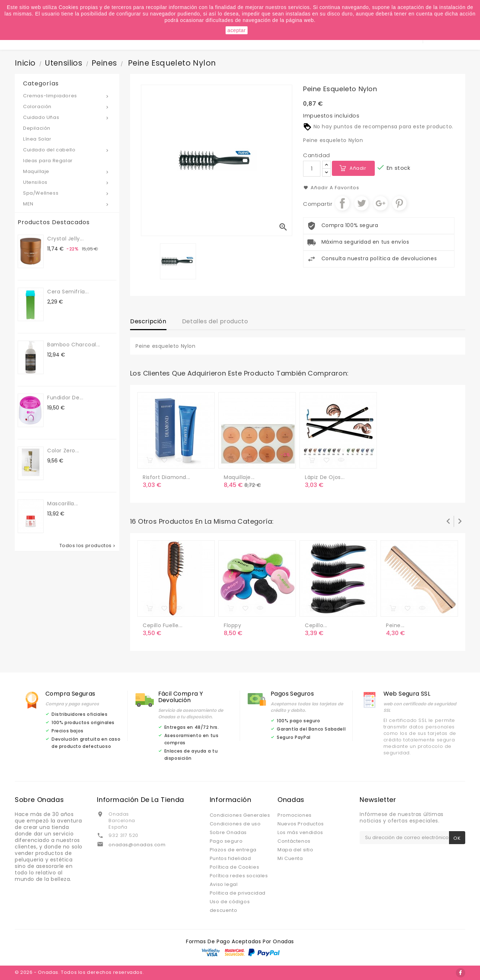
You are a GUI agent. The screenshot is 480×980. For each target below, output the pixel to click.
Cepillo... (316, 625)
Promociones (295, 815)
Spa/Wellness (67, 193)
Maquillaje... (239, 477)
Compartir (342, 203)
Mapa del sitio (295, 850)
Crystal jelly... (66, 239)
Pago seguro (226, 841)
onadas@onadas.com (137, 845)
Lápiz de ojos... (325, 477)
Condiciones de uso (235, 824)
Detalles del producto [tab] (215, 321)
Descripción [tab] (148, 321)
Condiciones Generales (240, 815)
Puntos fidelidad (230, 858)
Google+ (381, 203)
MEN (67, 204)
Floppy (233, 625)
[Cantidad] (312, 169)
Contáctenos (294, 841)
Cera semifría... (68, 292)
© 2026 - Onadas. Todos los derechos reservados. (79, 972)
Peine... (395, 625)
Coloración (67, 107)
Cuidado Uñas (67, 118)
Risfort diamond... (166, 477)
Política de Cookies (234, 867)
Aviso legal (224, 884)
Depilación (37, 128)
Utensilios (67, 183)
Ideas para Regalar (48, 161)
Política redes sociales (239, 876)
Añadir (358, 168)
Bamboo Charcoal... (74, 345)
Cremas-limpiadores (67, 96)
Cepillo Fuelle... (163, 625)
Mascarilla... (63, 504)
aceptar (237, 30)
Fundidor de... (65, 398)
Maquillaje (67, 172)
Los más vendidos (300, 832)
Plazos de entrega (233, 850)
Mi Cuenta (290, 858)
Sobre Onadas (228, 832)
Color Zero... (63, 451)
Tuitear (361, 203)
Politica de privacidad (238, 893)
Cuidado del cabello (67, 150)
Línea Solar (37, 139)
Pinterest (399, 203)
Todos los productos (88, 546)
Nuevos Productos (301, 824)
